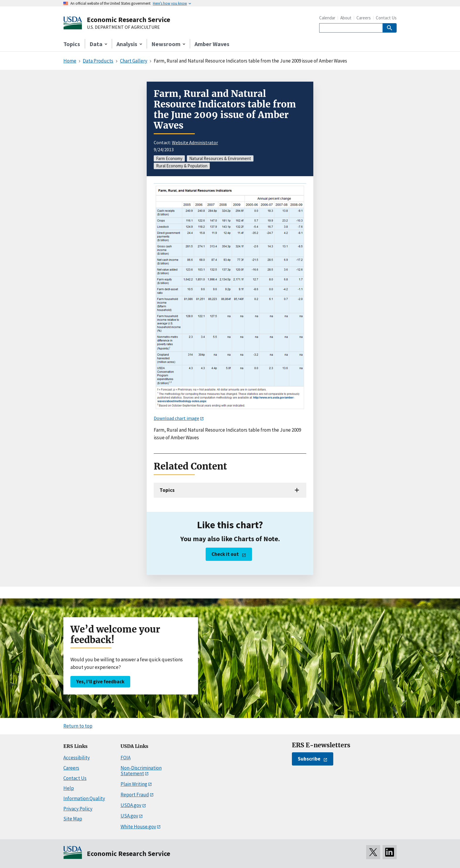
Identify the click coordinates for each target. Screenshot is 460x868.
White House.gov (138, 827)
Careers (364, 18)
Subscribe (309, 759)
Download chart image (176, 418)
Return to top (78, 726)
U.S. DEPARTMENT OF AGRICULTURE (123, 27)
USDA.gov (131, 805)
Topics (72, 44)
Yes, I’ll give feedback (100, 682)
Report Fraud (135, 795)
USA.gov (129, 816)
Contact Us (386, 18)
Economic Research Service (128, 20)
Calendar (327, 18)
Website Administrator (195, 142)
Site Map (73, 819)
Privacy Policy (78, 809)
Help (69, 788)
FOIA (126, 758)
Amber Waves (212, 44)
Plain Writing (134, 784)
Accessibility (77, 758)
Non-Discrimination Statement (141, 771)
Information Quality (84, 798)
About (346, 18)
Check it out (225, 554)
